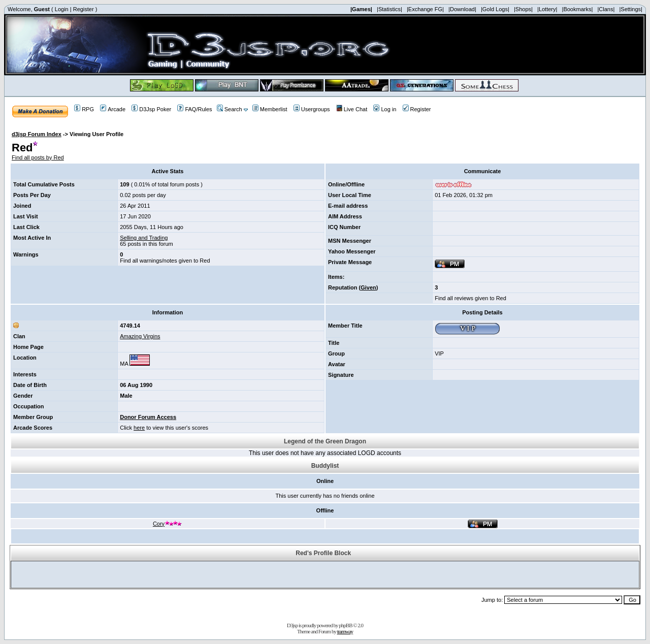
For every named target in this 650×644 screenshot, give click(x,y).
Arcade (113, 109)
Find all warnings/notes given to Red (165, 261)
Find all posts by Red (38, 157)
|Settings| (630, 9)
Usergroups (312, 109)
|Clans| (606, 9)
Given (368, 287)
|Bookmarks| (578, 9)
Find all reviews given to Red (470, 298)
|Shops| (523, 9)
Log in (385, 109)
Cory (168, 524)
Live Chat (352, 109)
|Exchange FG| (425, 9)
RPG (84, 109)
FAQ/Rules (194, 109)
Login (62, 9)
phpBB (345, 625)
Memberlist (270, 109)
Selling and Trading (144, 238)
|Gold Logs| (495, 9)
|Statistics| (389, 9)
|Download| (462, 9)
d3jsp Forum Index (37, 134)
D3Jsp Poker (151, 109)
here (139, 428)
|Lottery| (547, 9)
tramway (345, 631)
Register (84, 9)
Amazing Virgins (140, 336)
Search (230, 109)
